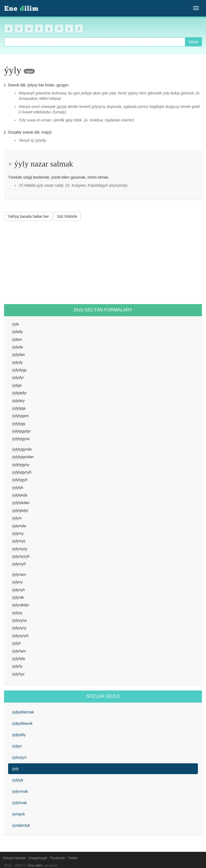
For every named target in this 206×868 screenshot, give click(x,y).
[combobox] (95, 42)
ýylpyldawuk (22, 723)
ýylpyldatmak (23, 712)
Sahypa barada (14, 858)
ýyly (15, 769)
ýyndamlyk (21, 825)
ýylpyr (17, 746)
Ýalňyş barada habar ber (28, 216)
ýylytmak (19, 803)
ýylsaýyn (19, 757)
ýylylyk (18, 780)
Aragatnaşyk (38, 858)
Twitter (73, 858)
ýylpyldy (19, 735)
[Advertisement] (103, 263)
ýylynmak (20, 791)
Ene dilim (36, 866)
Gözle (193, 42)
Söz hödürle (67, 216)
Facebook (58, 858)
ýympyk (18, 814)
